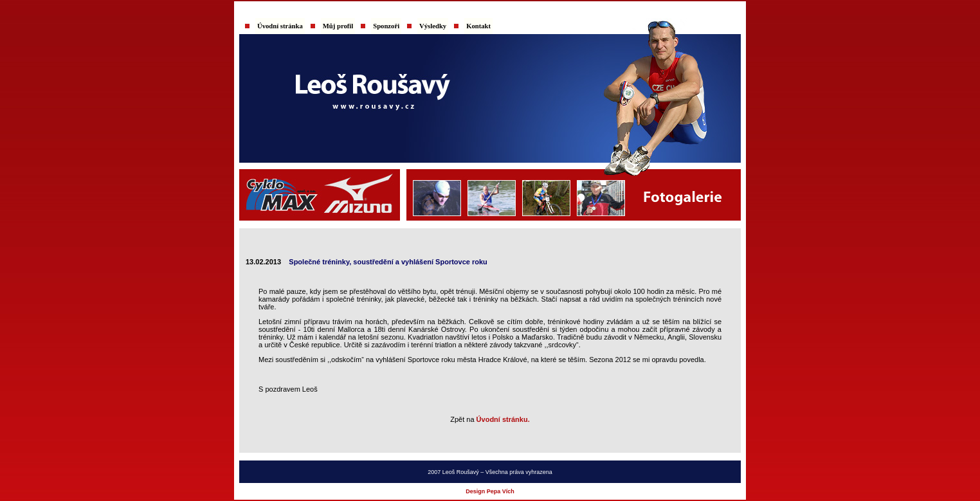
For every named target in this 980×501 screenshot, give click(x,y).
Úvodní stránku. (503, 419)
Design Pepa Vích (490, 491)
